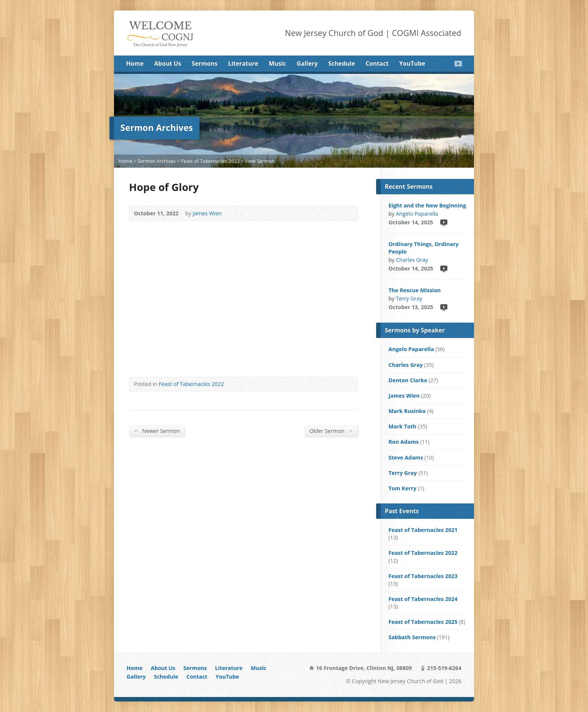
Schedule (341, 63)
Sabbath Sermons (412, 637)
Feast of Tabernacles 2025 (423, 622)
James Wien (207, 213)
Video (443, 222)
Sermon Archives (157, 161)
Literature (243, 63)
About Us (168, 63)
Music (277, 63)
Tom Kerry (402, 488)
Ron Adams (404, 442)
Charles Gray (412, 260)
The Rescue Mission (415, 290)
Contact (377, 63)
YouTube (412, 63)
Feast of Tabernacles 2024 (423, 599)
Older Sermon (331, 431)
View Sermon (260, 161)
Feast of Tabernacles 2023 (423, 576)
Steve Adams (406, 457)
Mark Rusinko (407, 411)
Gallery (307, 63)
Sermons (205, 63)
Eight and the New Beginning (427, 205)
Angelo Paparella (417, 214)
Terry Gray (409, 298)
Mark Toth (402, 426)
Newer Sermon (157, 431)
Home (135, 63)
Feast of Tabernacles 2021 (423, 530)
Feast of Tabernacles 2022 (210, 161)
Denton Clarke (408, 380)
